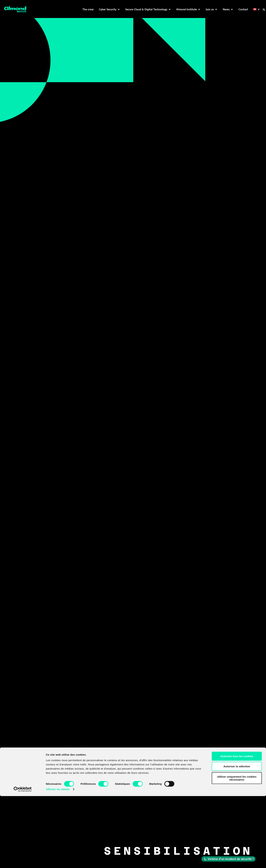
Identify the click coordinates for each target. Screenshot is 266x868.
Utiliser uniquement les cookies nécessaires (237, 850)
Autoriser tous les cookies (237, 828)
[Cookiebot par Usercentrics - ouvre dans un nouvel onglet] (23, 861)
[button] (109, 9)
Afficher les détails (58, 861)
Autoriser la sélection (237, 838)
